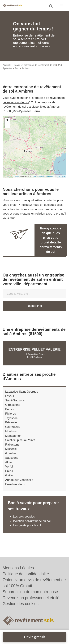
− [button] (7, 125)
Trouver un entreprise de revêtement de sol (34, 65)
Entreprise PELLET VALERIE (35, 349)
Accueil (6, 65)
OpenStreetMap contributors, (44, 176)
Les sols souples (24, 517)
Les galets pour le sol (27, 525)
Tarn (17, 68)
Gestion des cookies (21, 604)
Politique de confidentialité (26, 574)
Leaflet (17, 176)
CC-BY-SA (61, 176)
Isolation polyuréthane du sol (32, 521)
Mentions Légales (18, 568)
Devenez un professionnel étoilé (31, 598)
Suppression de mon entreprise (30, 592)
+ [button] (7, 120)
